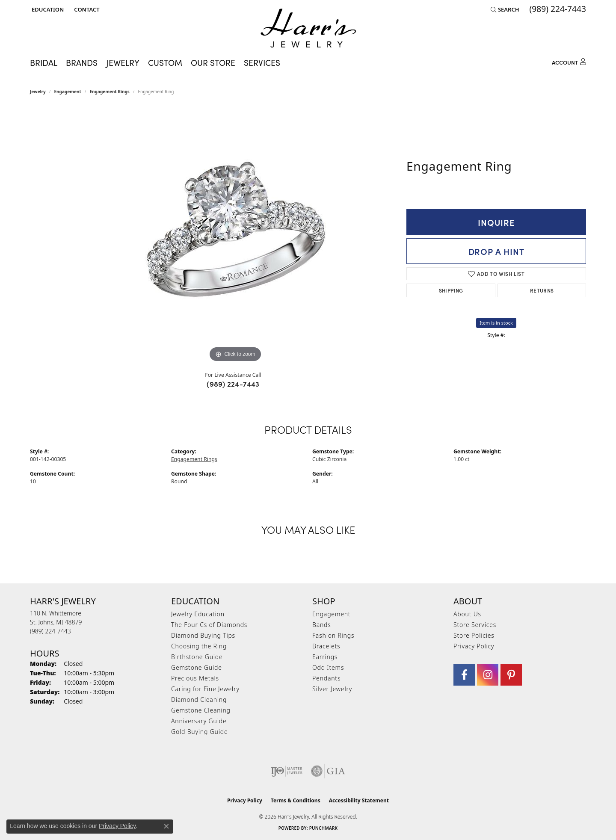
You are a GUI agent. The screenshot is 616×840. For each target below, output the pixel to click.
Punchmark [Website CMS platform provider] (324, 828)
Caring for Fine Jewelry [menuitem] (205, 689)
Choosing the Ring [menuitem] (199, 646)
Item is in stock (496, 323)
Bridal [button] (44, 62)
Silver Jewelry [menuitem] (332, 689)
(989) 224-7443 (233, 384)
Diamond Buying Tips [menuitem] (203, 635)
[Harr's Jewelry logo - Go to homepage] (308, 28)
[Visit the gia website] (328, 771)
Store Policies (474, 635)
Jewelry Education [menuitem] (198, 614)
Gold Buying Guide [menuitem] (199, 732)
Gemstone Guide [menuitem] (197, 667)
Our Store (213, 62)
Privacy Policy (474, 646)
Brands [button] (82, 62)
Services (262, 62)
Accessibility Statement (359, 800)
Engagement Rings (110, 92)
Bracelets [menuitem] (326, 646)
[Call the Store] (50, 631)
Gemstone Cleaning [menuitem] (201, 710)
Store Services (475, 625)
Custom (165, 62)
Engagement (68, 92)
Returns (542, 290)
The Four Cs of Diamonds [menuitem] (209, 625)
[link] (86, 9)
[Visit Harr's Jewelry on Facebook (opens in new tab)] (464, 675)
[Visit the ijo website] (287, 771)
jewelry (38, 92)
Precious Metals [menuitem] (195, 678)
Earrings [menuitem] (325, 657)
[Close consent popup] (166, 826)
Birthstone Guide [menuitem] (197, 657)
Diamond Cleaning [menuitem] (199, 700)
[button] (47, 9)
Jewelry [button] (123, 62)
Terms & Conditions (296, 800)
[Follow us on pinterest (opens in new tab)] (511, 675)
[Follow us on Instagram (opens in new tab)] (488, 675)
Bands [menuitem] (322, 625)
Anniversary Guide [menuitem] (199, 721)
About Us (467, 614)
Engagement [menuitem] (331, 614)
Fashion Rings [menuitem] (333, 635)
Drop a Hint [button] (496, 251)
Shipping (451, 290)
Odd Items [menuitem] (328, 667)
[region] (235, 236)
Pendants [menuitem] (326, 678)
